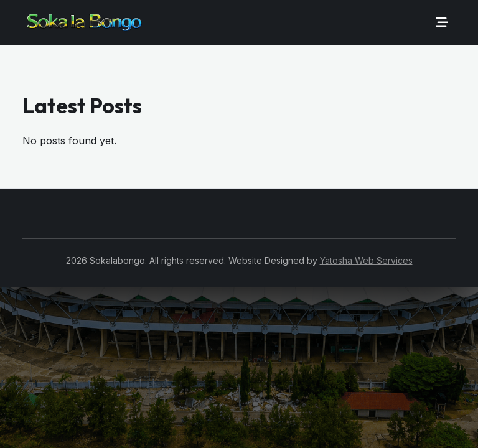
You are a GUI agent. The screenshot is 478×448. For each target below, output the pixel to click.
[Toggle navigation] (442, 22)
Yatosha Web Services (366, 260)
